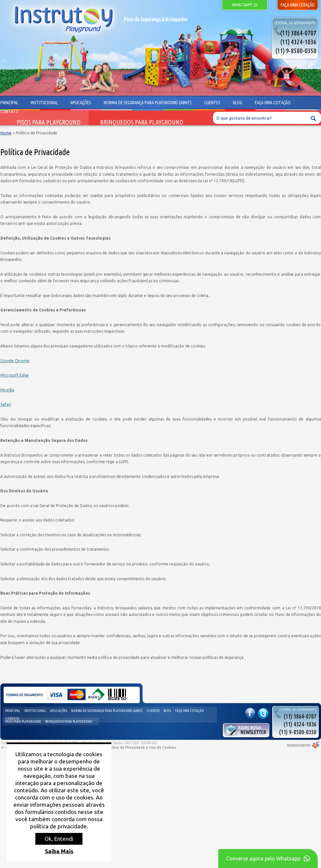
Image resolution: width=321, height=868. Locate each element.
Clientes (153, 711)
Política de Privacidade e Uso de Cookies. (142, 747)
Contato (9, 111)
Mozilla (7, 390)
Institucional (35, 711)
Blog (167, 711)
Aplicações (59, 711)
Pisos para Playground (23, 721)
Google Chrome (15, 361)
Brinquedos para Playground (69, 721)
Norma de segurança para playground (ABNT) (107, 711)
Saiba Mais (59, 851)
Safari (6, 404)
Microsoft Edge (15, 375)
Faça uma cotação (189, 711)
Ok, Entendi (59, 839)
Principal (13, 711)
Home (6, 133)
